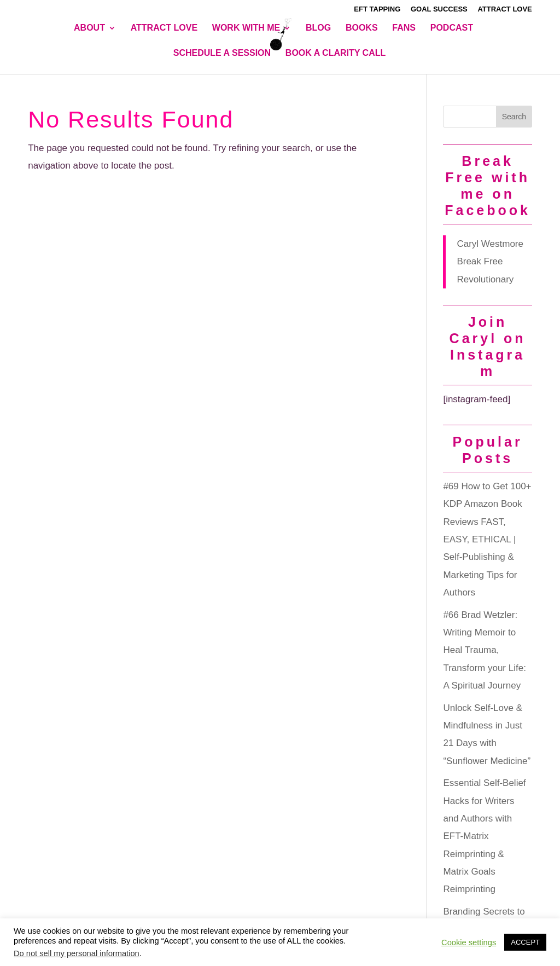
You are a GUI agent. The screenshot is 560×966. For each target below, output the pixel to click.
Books (362, 28)
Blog (318, 28)
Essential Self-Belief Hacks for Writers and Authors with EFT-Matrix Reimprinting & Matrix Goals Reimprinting (484, 836)
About (89, 28)
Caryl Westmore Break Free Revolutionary (490, 262)
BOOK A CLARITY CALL (336, 53)
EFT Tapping (377, 9)
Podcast (452, 28)
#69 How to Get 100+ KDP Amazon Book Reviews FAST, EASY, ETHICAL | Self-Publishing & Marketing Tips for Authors (487, 539)
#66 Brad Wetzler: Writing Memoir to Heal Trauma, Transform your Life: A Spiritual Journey (484, 650)
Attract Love (504, 9)
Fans (404, 28)
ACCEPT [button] (525, 942)
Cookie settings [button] (469, 942)
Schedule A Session (222, 53)
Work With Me (246, 28)
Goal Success (439, 9)
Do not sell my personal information (77, 953)
